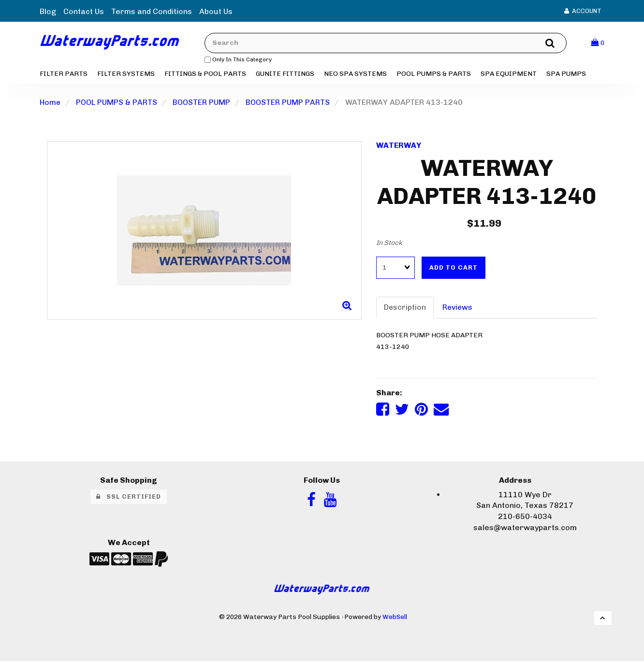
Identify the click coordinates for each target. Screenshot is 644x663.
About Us (216, 11)
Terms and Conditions (152, 11)
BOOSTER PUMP (202, 103)
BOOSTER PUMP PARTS (288, 103)
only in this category (242, 60)
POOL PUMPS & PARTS (434, 75)
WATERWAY (399, 146)
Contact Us (84, 11)
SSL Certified (129, 498)
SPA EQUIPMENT (509, 75)
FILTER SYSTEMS (126, 75)
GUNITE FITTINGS (285, 75)
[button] (598, 43)
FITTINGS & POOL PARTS (205, 75)
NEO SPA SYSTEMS (355, 75)
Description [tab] (405, 309)
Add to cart (454, 268)
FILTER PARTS (64, 75)
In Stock (389, 244)
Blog (48, 11)
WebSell (395, 619)
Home (50, 103)
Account (583, 11)
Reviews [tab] (459, 309)
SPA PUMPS (566, 75)
